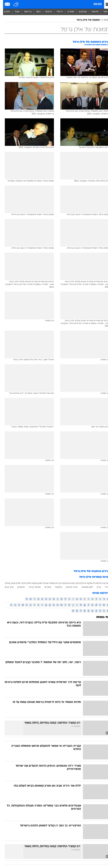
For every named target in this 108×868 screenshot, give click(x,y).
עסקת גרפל (84, 583)
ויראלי (57, 12)
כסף (35, 12)
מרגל (93, 583)
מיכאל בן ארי (31, 587)
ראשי (103, 12)
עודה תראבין (69, 587)
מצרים (103, 583)
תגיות (95, 4)
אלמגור (55, 587)
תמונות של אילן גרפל (85, 20)
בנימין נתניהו (72, 583)
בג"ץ (96, 587)
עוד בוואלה (100, 617)
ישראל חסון (41, 583)
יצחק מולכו (7, 583)
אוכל (14, 12)
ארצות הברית (59, 583)
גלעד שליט (18, 583)
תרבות (45, 12)
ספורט (68, 12)
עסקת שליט (29, 583)
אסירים (45, 587)
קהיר (104, 587)
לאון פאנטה (84, 587)
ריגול (98, 583)
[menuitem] (92, 12)
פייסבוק (18, 587)
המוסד (49, 583)
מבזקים (80, 12)
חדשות (92, 12)
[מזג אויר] (13, 4)
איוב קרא (6, 587)
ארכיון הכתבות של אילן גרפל (89, 571)
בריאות (25, 12)
